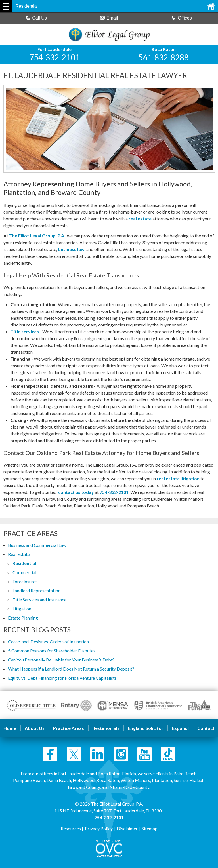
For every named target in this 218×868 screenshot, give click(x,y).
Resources (71, 828)
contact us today (76, 492)
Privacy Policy (99, 828)
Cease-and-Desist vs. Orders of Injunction (48, 641)
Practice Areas (69, 728)
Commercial (24, 572)
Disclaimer (127, 828)
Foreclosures (25, 581)
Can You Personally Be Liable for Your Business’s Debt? (61, 660)
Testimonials (106, 728)
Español (180, 728)
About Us (35, 728)
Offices (182, 18)
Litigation (22, 609)
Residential (24, 563)
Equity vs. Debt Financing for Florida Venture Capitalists (62, 678)
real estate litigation (178, 478)
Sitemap (150, 828)
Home (10, 728)
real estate (140, 219)
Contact (206, 728)
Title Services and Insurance (39, 600)
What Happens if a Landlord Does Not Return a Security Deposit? (71, 669)
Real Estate (19, 554)
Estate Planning (23, 618)
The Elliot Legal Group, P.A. (37, 236)
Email (109, 18)
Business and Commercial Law (37, 545)
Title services (25, 331)
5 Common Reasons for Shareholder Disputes (52, 651)
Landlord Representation (36, 590)
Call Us (36, 18)
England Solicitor (146, 728)
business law (71, 249)
